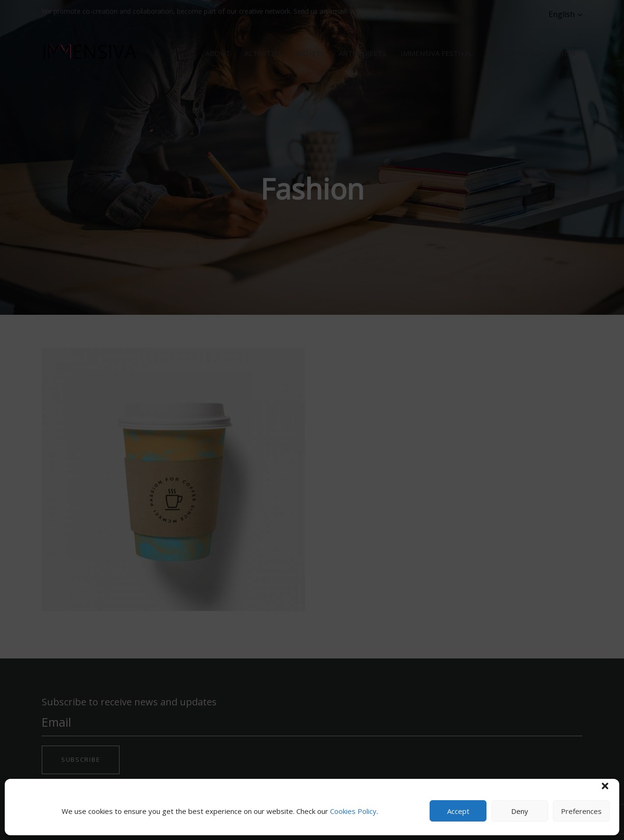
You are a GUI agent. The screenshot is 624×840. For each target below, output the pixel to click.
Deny (520, 811)
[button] (605, 786)
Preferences (581, 811)
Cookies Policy (353, 811)
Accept (458, 811)
